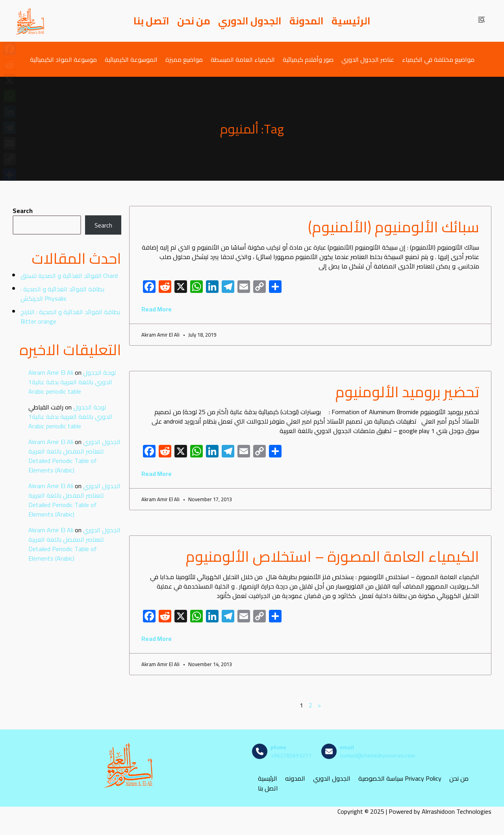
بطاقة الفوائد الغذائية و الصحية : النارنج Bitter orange (70, 317)
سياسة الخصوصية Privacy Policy (400, 779)
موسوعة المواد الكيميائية (63, 59)
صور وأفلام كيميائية (308, 59)
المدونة (307, 21)
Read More (157, 309)
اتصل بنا (151, 21)
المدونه (295, 779)
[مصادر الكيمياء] (30, 21)
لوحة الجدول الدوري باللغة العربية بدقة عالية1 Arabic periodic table (72, 382)
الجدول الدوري (250, 21)
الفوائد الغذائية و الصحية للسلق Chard (69, 276)
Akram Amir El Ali (51, 372)
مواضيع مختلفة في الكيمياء (438, 59)
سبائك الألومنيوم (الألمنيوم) (394, 227)
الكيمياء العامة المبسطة (243, 59)
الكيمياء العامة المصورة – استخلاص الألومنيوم (332, 556)
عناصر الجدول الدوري (368, 59)
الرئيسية (351, 21)
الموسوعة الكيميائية (131, 59)
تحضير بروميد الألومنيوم (407, 392)
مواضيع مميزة (184, 59)
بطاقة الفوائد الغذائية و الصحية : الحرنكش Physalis (62, 294)
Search (23, 211)
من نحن (194, 21)
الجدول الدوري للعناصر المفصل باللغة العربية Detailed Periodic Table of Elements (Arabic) (74, 456)
